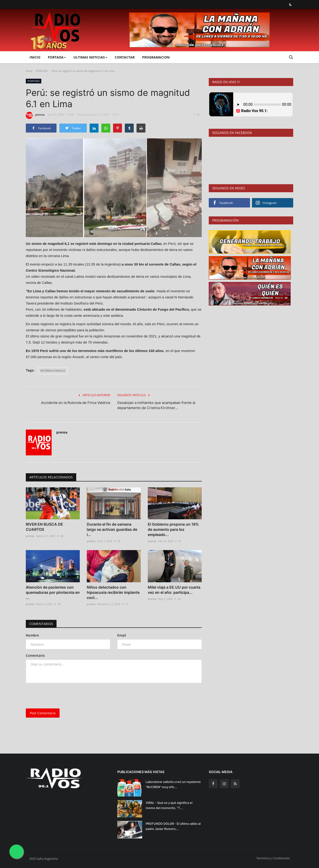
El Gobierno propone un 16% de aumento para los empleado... (173, 529)
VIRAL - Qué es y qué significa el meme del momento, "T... (169, 805)
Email (122, 635)
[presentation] (61, 696)
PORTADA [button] (57, 57)
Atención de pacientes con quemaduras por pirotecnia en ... (53, 592)
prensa (35, 115)
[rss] (235, 784)
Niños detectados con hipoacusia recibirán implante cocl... (113, 592)
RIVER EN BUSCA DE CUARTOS (44, 527)
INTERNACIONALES (53, 371)
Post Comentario (43, 713)
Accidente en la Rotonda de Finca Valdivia (76, 403)
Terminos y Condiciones (273, 858)
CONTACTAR (125, 57)
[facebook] (213, 784)
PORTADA (42, 71)
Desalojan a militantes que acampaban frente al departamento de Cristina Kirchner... (156, 405)
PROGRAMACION (156, 57)
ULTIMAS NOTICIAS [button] (90, 57)
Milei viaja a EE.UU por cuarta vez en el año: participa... (174, 590)
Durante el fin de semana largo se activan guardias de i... (112, 529)
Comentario (35, 655)
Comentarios (41, 624)
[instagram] (224, 784)
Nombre (32, 635)
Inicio (35, 57)
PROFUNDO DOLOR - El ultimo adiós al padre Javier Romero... (173, 826)
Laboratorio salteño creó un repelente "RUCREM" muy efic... (173, 784)
